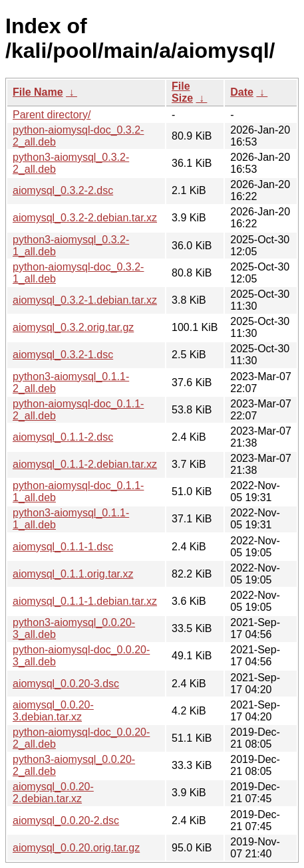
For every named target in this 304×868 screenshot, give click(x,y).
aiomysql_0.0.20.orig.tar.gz (76, 848)
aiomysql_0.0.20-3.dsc (66, 684)
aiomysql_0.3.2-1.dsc (63, 355)
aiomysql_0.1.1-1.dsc (63, 547)
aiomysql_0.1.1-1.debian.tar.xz (85, 601)
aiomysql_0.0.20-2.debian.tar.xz (53, 793)
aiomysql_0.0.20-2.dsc (66, 820)
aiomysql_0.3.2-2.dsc (63, 190)
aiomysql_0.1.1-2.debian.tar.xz (85, 464)
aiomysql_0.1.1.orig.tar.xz (73, 574)
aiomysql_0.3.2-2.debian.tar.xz (85, 218)
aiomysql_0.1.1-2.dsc (63, 437)
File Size (182, 92)
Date (242, 92)
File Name (38, 92)
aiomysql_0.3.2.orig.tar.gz (73, 327)
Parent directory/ (52, 115)
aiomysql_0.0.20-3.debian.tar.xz (53, 711)
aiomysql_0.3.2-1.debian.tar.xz (85, 300)
